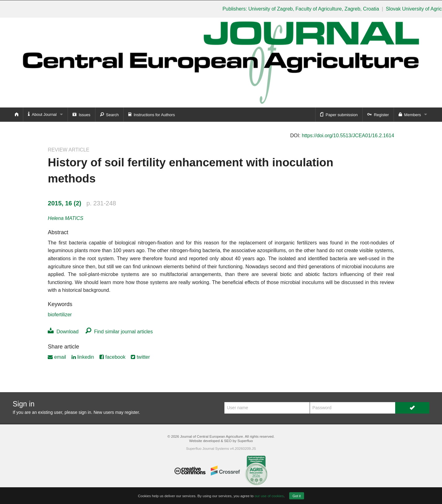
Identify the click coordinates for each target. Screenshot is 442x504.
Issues (82, 114)
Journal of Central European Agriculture (212, 436)
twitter (140, 357)
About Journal (42, 114)
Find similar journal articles (119, 332)
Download (63, 332)
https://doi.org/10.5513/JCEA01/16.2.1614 (348, 136)
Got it (297, 496)
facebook (112, 357)
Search (109, 114)
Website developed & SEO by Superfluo (221, 441)
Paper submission (339, 114)
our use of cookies (269, 496)
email (57, 357)
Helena (65, 218)
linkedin (83, 357)
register (132, 412)
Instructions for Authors (152, 114)
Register (378, 114)
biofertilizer (60, 315)
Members (410, 114)
